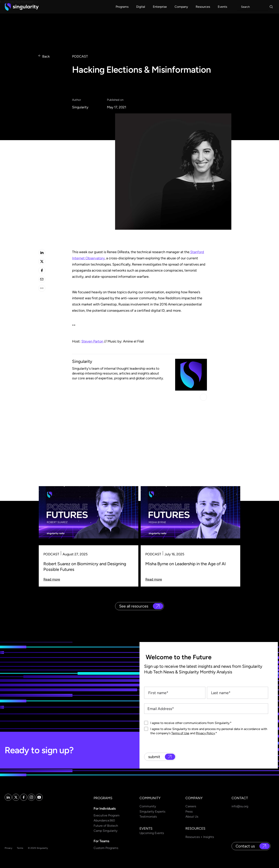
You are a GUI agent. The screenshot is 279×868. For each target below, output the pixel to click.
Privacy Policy (205, 733)
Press (189, 811)
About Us (192, 817)
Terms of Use (180, 733)
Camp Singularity (105, 831)
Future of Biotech (106, 826)
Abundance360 (104, 820)
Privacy (8, 848)
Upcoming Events (152, 833)
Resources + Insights (200, 837)
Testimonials (148, 817)
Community (148, 806)
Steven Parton (92, 341)
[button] (122, 7)
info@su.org (240, 806)
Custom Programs (106, 848)
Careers (191, 806)
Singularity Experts (152, 811)
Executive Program (107, 815)
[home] (22, 7)
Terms (20, 848)
